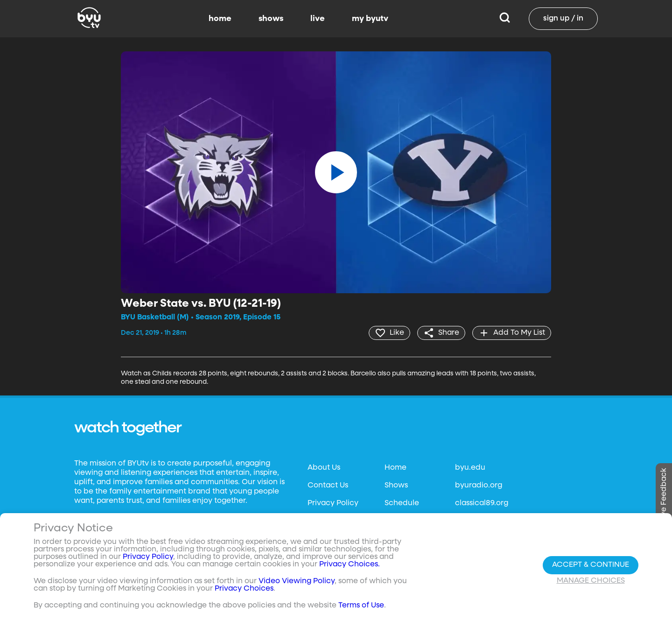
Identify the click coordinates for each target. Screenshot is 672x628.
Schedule (402, 503)
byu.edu (470, 468)
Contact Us (328, 486)
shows (271, 19)
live (318, 19)
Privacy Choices (244, 589)
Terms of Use (361, 606)
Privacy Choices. (350, 564)
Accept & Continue (591, 565)
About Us (324, 468)
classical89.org (482, 503)
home (220, 19)
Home (395, 468)
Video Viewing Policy (297, 581)
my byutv (370, 19)
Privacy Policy (333, 503)
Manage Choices (591, 581)
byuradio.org (479, 486)
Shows (396, 486)
